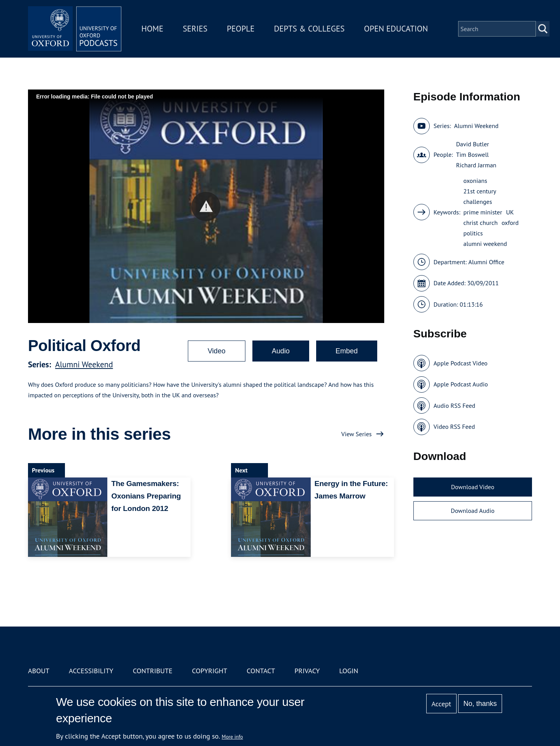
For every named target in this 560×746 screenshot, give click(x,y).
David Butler (473, 144)
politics (473, 233)
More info (232, 737)
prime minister (483, 212)
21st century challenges (480, 196)
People (241, 29)
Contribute (152, 671)
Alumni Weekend (84, 364)
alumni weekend (485, 244)
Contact (261, 671)
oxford (510, 223)
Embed (347, 351)
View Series (357, 434)
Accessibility (91, 671)
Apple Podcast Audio (461, 384)
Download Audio (472, 511)
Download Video (473, 487)
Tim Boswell (472, 154)
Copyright (209, 671)
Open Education (396, 29)
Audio (281, 351)
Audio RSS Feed (454, 405)
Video (217, 351)
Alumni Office (486, 262)
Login (349, 671)
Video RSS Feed (454, 427)
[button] (206, 206)
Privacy (307, 671)
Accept (441, 704)
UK (510, 212)
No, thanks (480, 704)
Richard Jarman (476, 165)
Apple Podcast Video (461, 363)
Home (152, 29)
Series (195, 29)
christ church (481, 223)
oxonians (475, 181)
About (39, 671)
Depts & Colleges (310, 29)
